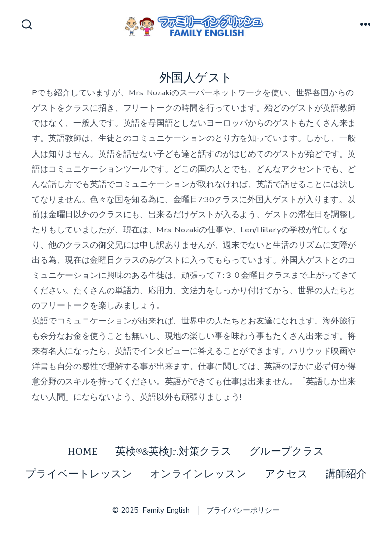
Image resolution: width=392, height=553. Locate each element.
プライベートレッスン (79, 474)
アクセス (286, 474)
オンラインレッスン (198, 474)
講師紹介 (346, 474)
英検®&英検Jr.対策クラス (174, 451)
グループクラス (287, 451)
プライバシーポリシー (243, 510)
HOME (83, 451)
